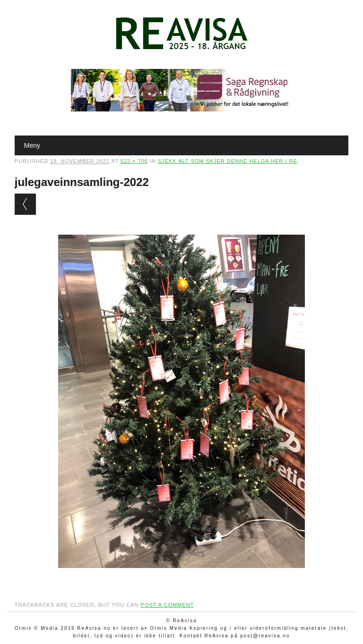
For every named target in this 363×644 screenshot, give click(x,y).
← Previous (25, 204)
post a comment (167, 605)
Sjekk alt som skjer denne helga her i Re (228, 161)
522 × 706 (134, 161)
